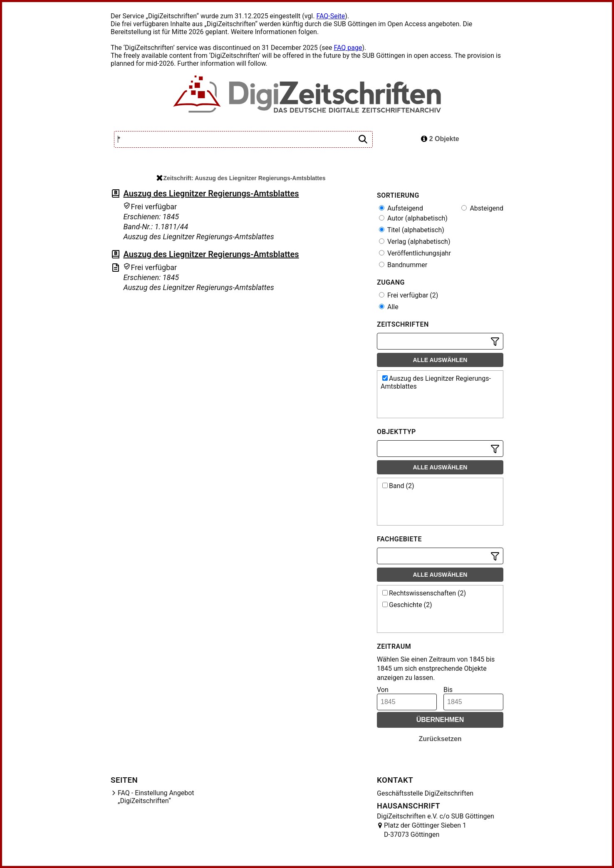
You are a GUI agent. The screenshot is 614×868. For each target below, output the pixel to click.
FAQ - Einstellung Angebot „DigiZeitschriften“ (156, 797)
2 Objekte (440, 139)
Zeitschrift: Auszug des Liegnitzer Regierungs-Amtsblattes (241, 178)
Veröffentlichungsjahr (415, 253)
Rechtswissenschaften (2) (424, 593)
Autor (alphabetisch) (413, 218)
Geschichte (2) (407, 605)
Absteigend (482, 208)
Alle (389, 307)
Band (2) (398, 486)
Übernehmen (440, 720)
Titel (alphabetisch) (412, 230)
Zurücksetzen (440, 739)
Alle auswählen (440, 360)
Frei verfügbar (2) (409, 295)
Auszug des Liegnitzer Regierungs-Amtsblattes (211, 193)
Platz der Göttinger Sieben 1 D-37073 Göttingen (425, 830)
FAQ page (348, 48)
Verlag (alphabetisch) (415, 242)
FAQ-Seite (331, 16)
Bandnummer (403, 265)
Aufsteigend (401, 208)
